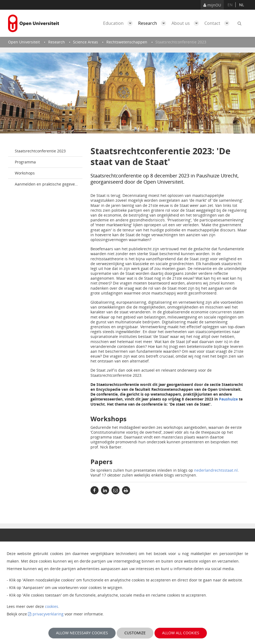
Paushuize (228, 399)
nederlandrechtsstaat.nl (216, 470)
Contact (218, 23)
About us (187, 23)
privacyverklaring (48, 614)
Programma (25, 162)
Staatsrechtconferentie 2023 (40, 151)
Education (119, 23)
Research (153, 23)
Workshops (25, 173)
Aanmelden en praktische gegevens (47, 184)
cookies (52, 606)
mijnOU (212, 5)
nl (242, 5)
